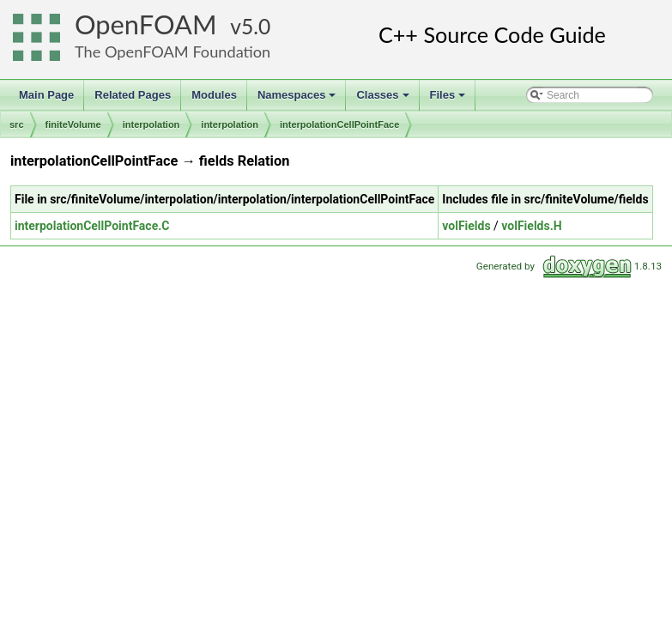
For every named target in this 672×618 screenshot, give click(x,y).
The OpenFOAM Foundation (173, 51)
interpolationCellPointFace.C (92, 226)
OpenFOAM (146, 24)
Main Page (46, 95)
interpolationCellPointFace (339, 124)
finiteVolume (73, 124)
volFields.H (531, 226)
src (17, 124)
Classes (384, 100)
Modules (214, 95)
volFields (466, 226)
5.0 (256, 26)
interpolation (151, 124)
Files (449, 100)
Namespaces (298, 100)
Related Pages (133, 95)
